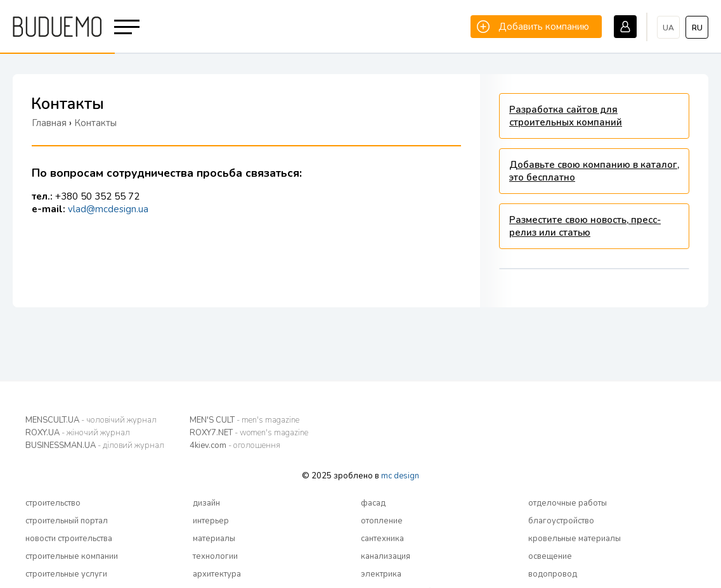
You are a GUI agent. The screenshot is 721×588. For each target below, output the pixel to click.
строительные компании (72, 556)
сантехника (382, 539)
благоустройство (561, 521)
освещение (550, 556)
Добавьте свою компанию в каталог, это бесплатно (594, 171)
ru (697, 28)
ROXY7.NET (249, 433)
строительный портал (67, 521)
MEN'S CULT (244, 420)
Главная (49, 123)
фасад (373, 503)
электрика (381, 574)
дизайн (206, 503)
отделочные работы (568, 503)
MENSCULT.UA (91, 420)
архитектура (217, 574)
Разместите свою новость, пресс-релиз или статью (585, 226)
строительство (53, 503)
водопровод (553, 574)
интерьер (211, 521)
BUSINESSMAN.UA (95, 445)
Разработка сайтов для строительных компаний (566, 116)
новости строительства (69, 539)
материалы (214, 539)
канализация (386, 556)
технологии (215, 556)
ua (668, 28)
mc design (400, 476)
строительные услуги (66, 574)
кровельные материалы (575, 539)
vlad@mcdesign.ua (108, 209)
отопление (382, 521)
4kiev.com (235, 445)
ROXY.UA (78, 433)
